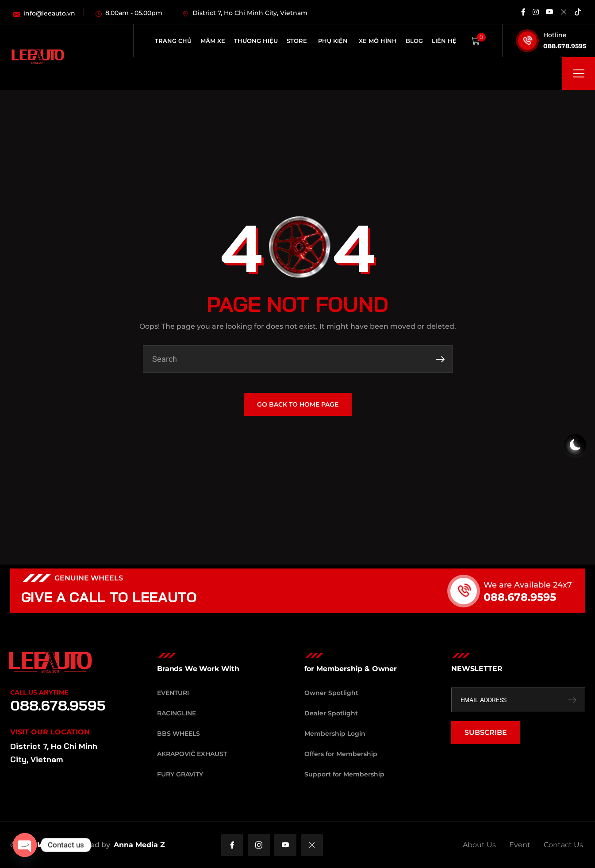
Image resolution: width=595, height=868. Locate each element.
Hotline (555, 35)
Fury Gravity (180, 774)
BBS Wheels (178, 734)
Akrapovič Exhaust (192, 754)
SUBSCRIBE (486, 732)
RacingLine (177, 713)
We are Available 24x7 (544, 585)
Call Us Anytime (39, 692)
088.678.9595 (565, 46)
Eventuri (173, 693)
